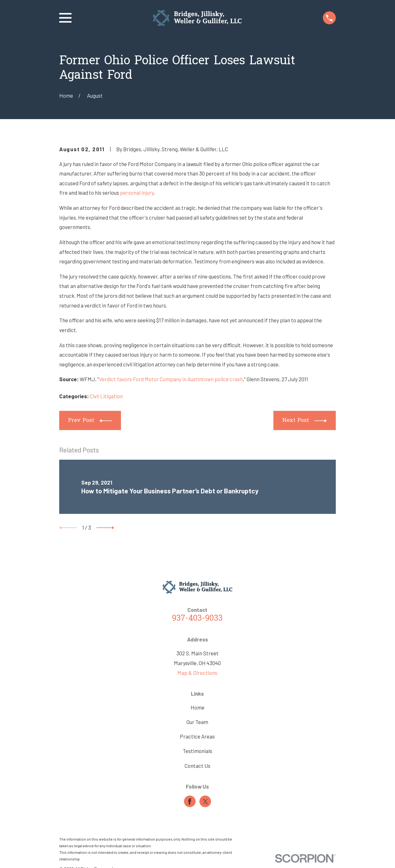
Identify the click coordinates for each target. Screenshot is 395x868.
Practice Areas (197, 736)
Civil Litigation (106, 396)
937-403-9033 (197, 619)
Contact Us (197, 766)
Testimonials (197, 751)
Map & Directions (197, 673)
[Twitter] (205, 802)
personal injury (137, 193)
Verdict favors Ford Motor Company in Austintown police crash (171, 379)
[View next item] (105, 528)
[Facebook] (190, 802)
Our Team (197, 722)
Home (197, 707)
